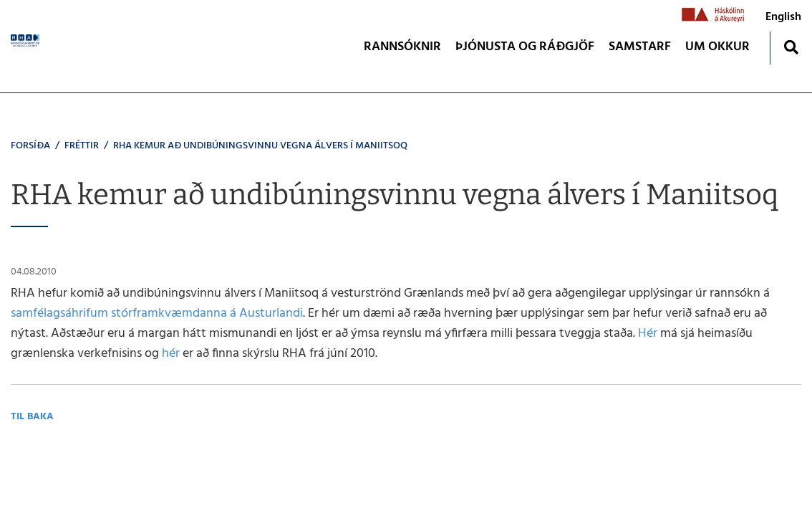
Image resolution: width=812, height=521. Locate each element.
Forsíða (30, 146)
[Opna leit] (791, 47)
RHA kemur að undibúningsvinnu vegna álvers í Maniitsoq (260, 146)
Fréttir (82, 146)
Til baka (32, 417)
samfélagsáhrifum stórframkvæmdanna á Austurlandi (157, 314)
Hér (648, 334)
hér (171, 354)
